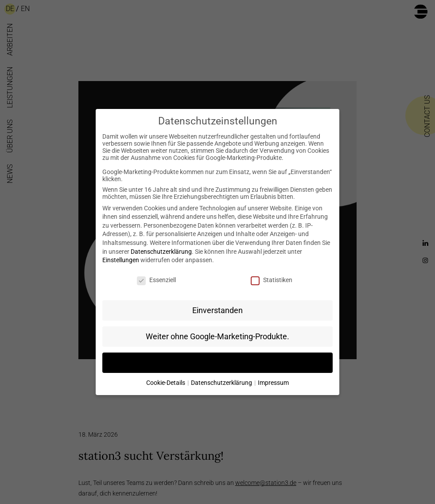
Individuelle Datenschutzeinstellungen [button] (217, 363)
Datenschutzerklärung (161, 252)
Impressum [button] (273, 383)
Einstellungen (121, 260)
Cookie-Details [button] (166, 383)
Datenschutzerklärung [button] (222, 383)
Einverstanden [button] (217, 310)
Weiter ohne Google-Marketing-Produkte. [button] (217, 337)
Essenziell (156, 280)
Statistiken (272, 280)
